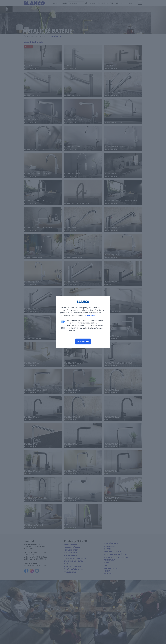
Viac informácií (89, 315)
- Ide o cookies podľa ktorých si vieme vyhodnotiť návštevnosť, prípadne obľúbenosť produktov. (85, 328)
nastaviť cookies (83, 341)
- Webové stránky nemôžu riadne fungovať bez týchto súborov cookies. (85, 322)
